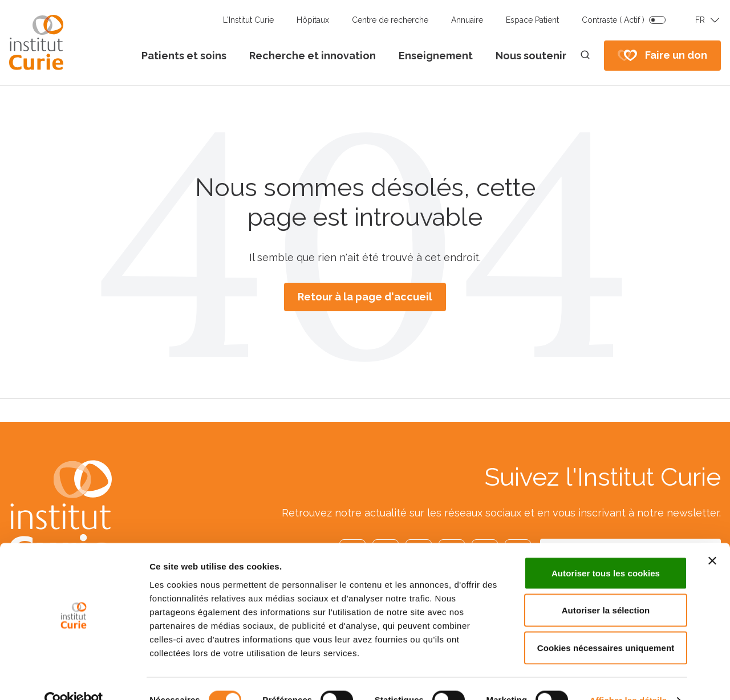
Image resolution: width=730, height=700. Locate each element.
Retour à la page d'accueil (365, 297)
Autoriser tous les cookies (606, 550)
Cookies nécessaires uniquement (606, 625)
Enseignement (436, 56)
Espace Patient (532, 20)
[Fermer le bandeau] (712, 538)
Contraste (613, 20)
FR (700, 20)
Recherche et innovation (313, 56)
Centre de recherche (390, 20)
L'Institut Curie (248, 20)
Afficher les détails (628, 677)
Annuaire (467, 20)
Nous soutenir (531, 56)
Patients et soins (184, 56)
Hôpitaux (313, 20)
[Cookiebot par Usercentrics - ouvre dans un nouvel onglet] (74, 678)
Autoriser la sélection (606, 588)
